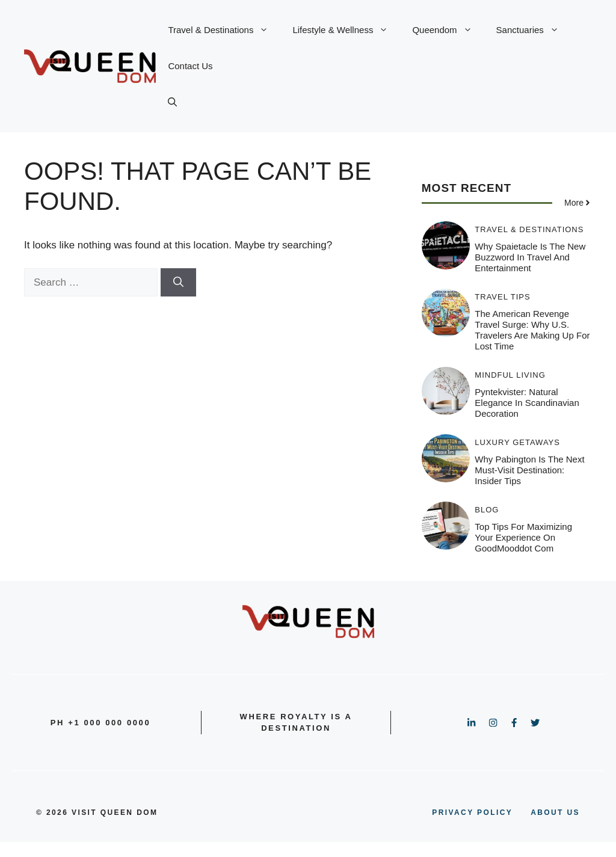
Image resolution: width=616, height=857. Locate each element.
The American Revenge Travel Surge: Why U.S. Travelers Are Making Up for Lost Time (532, 330)
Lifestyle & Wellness (346, 30)
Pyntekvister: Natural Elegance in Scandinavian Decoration (527, 403)
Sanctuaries (534, 30)
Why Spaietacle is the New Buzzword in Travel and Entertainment (530, 257)
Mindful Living (510, 375)
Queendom (448, 30)
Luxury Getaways (517, 442)
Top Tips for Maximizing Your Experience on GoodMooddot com (523, 537)
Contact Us (190, 66)
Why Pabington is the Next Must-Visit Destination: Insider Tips (529, 470)
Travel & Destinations (224, 30)
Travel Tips (502, 297)
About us (555, 812)
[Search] (178, 283)
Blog (487, 510)
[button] (172, 102)
